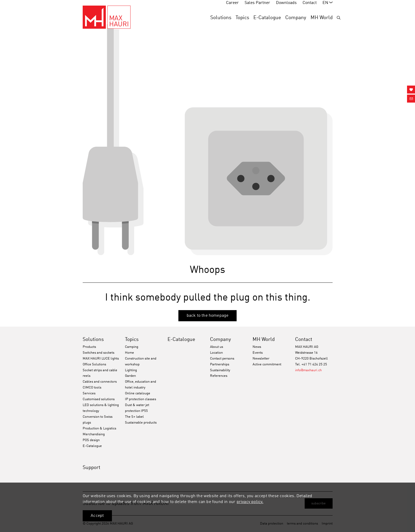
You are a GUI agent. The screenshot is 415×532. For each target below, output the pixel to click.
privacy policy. (250, 502)
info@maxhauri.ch (308, 370)
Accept (97, 516)
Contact (304, 339)
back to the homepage (208, 316)
